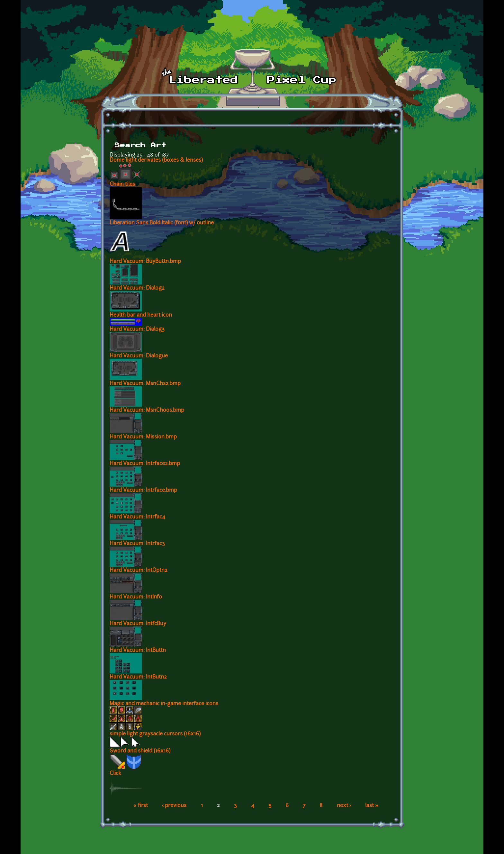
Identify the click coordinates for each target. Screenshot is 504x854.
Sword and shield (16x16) (140, 751)
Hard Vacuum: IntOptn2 (139, 571)
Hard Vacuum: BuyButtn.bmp (145, 262)
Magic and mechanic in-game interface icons (164, 704)
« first (141, 806)
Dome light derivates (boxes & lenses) (156, 160)
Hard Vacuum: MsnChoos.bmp (147, 410)
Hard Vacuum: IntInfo (136, 597)
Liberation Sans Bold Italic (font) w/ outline (162, 223)
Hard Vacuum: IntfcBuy (138, 624)
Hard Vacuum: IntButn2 (138, 677)
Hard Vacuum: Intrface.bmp (143, 490)
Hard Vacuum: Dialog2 (137, 288)
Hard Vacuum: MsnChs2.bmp (145, 384)
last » (372, 806)
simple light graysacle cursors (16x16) (155, 734)
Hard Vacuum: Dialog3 (137, 329)
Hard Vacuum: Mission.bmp (143, 437)
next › (344, 806)
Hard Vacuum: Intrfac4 (137, 517)
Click (115, 774)
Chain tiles (122, 184)
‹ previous (174, 806)
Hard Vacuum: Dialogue (139, 356)
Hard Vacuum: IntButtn (138, 651)
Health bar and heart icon (141, 315)
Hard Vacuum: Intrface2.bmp (145, 464)
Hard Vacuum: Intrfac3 (137, 544)
